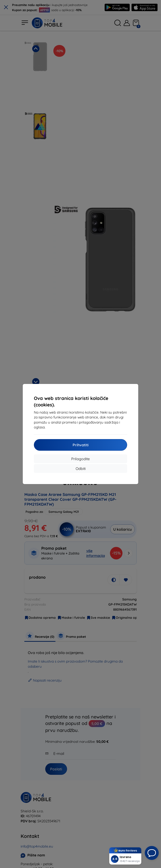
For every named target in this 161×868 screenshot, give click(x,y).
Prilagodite (80, 459)
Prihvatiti (81, 445)
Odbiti (81, 469)
